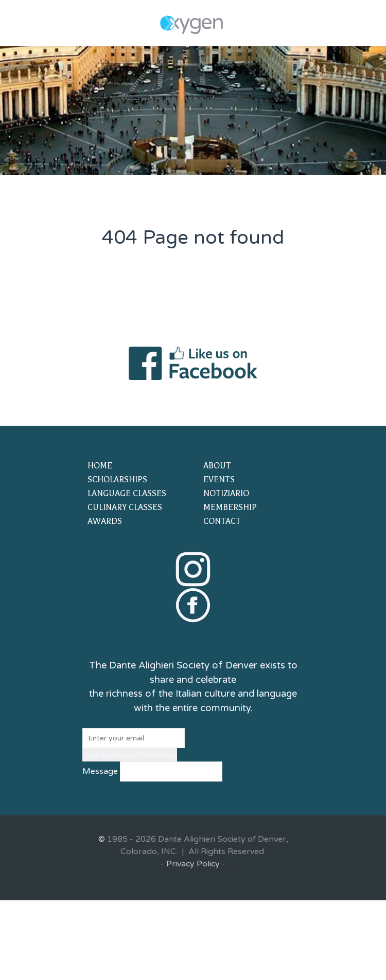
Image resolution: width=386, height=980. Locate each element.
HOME (100, 466)
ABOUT (217, 466)
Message (100, 771)
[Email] (134, 738)
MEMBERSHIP (230, 507)
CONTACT (222, 521)
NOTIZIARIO (226, 494)
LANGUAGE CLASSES (127, 494)
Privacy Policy (193, 864)
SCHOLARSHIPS (117, 480)
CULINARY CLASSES (125, 507)
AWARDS (105, 521)
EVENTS (219, 480)
